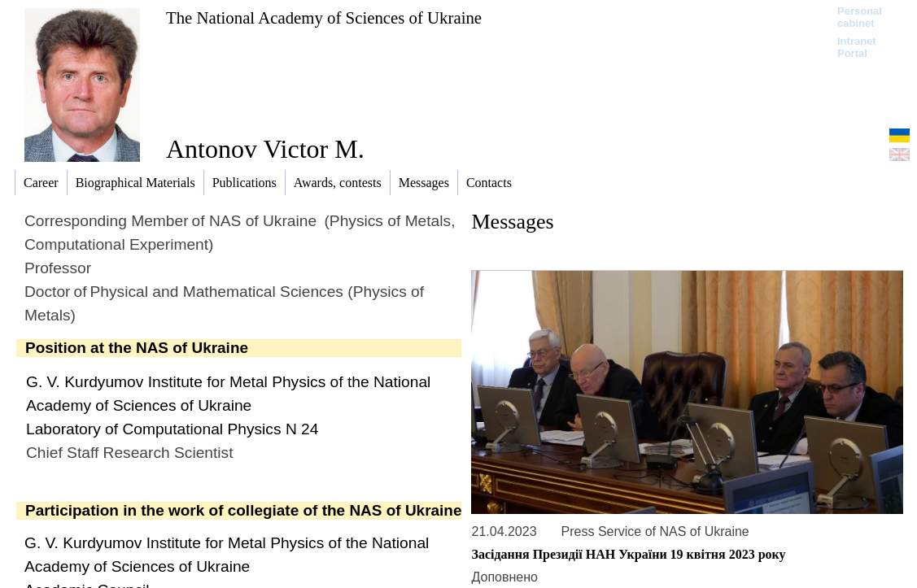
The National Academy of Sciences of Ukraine (324, 17)
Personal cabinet (860, 17)
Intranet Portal (857, 47)
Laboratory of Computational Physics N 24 (172, 429)
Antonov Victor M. (265, 149)
